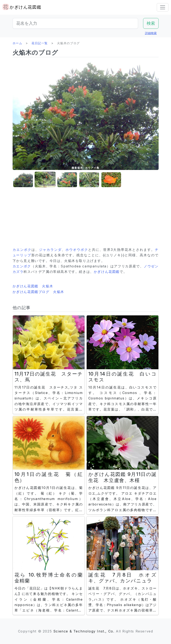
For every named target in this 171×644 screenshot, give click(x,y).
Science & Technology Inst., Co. (84, 631)
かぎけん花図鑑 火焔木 (33, 286)
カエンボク (22, 250)
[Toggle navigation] (163, 7)
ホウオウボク (77, 250)
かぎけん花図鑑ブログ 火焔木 (38, 292)
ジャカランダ (50, 250)
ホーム (18, 43)
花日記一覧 (40, 43)
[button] (23, 180)
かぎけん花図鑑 (107, 272)
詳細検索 (151, 33)
